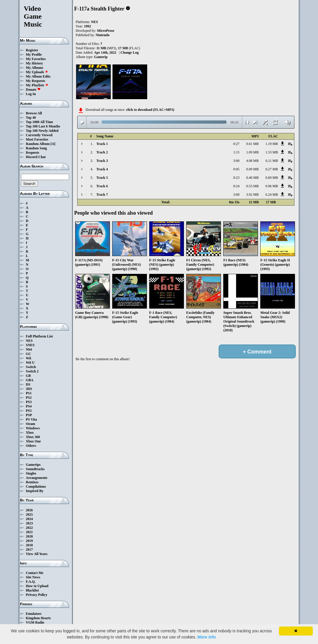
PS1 (29, 393)
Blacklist (32, 590)
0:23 (236, 178)
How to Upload (37, 586)
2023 (29, 523)
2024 (29, 519)
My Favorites (36, 59)
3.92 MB (253, 195)
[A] (53, 144)
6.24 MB (272, 195)
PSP (29, 415)
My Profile (34, 55)
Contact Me (35, 573)
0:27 (236, 144)
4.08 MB (253, 161)
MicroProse (106, 31)
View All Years (37, 554)
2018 (29, 545)
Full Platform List (39, 336)
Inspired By (35, 491)
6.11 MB (272, 161)
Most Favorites (37, 139)
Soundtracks (35, 469)
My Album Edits (38, 76)
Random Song (36, 148)
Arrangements (37, 478)
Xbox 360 (33, 437)
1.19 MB (272, 144)
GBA (30, 380)
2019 (29, 541)
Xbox (30, 433)
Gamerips (33, 465)
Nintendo (102, 35)
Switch (31, 367)
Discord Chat (36, 157)
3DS (29, 389)
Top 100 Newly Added (42, 131)
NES (29, 341)
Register (32, 50)
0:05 (236, 169)
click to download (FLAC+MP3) (150, 110)
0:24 (236, 186)
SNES (30, 345)
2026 (29, 510)
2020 (29, 536)
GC (29, 354)
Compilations (36, 487)
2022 (29, 528)
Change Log (129, 52)
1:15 (236, 152)
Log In (31, 94)
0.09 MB (253, 169)
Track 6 (102, 186)
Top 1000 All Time (39, 122)
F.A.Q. (31, 582)
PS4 (29, 406)
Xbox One (34, 441)
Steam (31, 424)
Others (31, 446)
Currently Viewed (39, 135)
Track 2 (102, 152)
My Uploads (37, 72)
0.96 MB (272, 186)
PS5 (29, 411)
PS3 (29, 402)
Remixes (32, 482)
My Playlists (37, 85)
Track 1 (102, 144)
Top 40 (31, 118)
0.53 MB (253, 186)
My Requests (36, 81)
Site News (33, 577)
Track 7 (102, 195)
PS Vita (31, 419)
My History (35, 63)
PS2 (29, 398)
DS (28, 384)
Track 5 (102, 178)
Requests (33, 153)
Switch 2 (32, 371)
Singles (31, 473)
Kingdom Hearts (38, 618)
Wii (29, 358)
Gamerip (101, 57)
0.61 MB (253, 144)
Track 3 (102, 161)
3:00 (236, 161)
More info (207, 637)
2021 (29, 532)
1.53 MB (272, 152)
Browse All (34, 113)
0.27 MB (272, 169)
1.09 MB (253, 152)
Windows (33, 428)
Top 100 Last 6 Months (43, 126)
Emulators (34, 614)
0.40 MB (253, 178)
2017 (29, 549)
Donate (33, 90)
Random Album (38, 144)
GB (28, 376)
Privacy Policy (37, 595)
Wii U (30, 363)
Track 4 (102, 169)
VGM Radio (35, 622)
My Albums (35, 68)
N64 (29, 349)
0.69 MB (272, 178)
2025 (29, 514)
